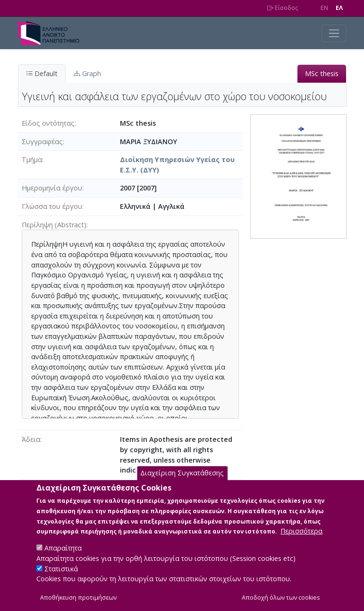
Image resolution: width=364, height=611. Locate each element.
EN (324, 8)
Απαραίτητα (63, 559)
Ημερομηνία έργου (52, 188)
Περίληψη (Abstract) (54, 225)
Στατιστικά (61, 579)
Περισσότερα (301, 542)
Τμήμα (32, 159)
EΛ (339, 8)
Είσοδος (283, 8)
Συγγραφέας (42, 142)
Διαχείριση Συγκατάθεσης (182, 484)
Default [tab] (42, 73)
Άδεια (31, 439)
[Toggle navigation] (334, 33)
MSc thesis (322, 73)
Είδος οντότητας (48, 123)
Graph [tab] (87, 73)
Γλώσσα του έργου (52, 206)
